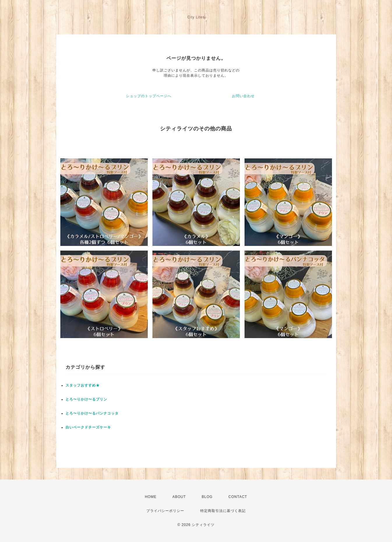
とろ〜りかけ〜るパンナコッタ (92, 413)
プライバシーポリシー (165, 511)
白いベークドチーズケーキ (88, 427)
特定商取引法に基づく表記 (223, 511)
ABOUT (179, 497)
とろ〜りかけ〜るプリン (86, 399)
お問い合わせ (243, 96)
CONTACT (238, 497)
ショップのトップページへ (149, 96)
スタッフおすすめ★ (83, 385)
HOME (151, 497)
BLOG (207, 497)
